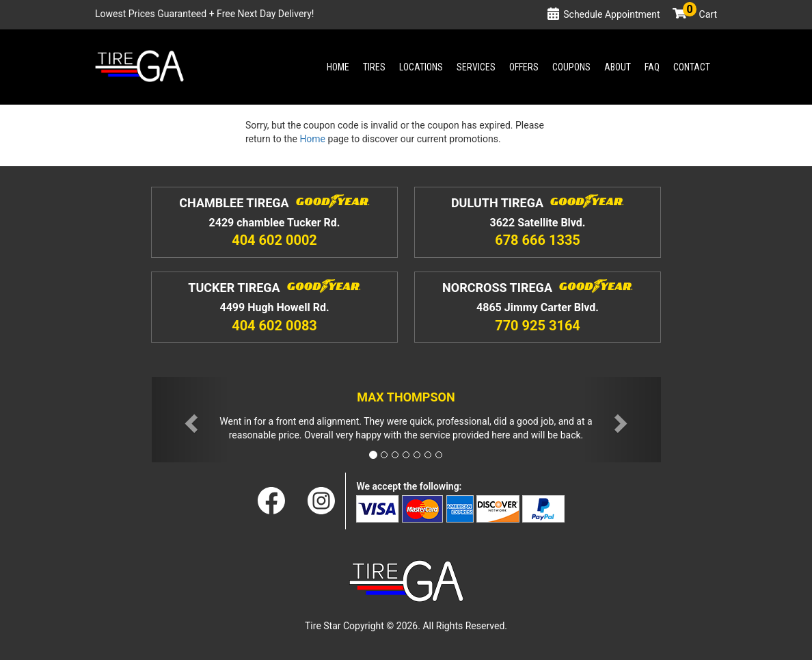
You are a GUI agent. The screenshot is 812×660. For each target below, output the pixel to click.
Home (338, 67)
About (618, 67)
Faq (652, 67)
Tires (374, 67)
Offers (524, 67)
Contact (692, 67)
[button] (190, 420)
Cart (700, 14)
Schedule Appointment (611, 14)
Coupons (571, 67)
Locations (421, 67)
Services (476, 67)
